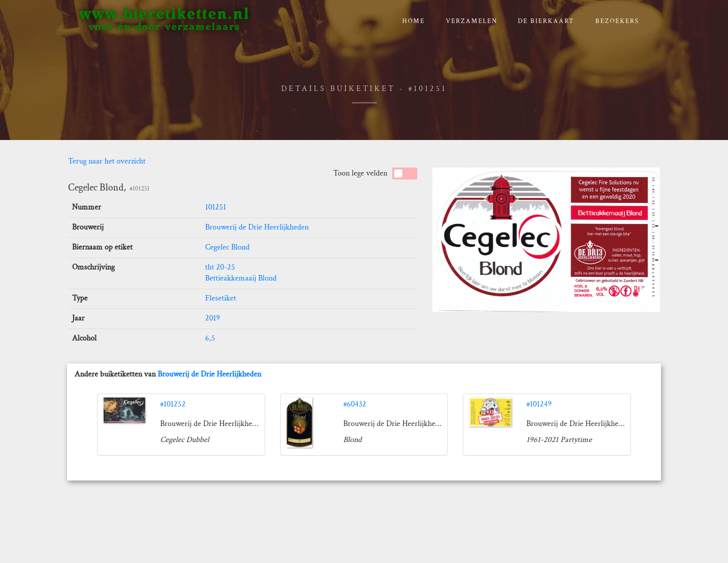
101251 (216, 207)
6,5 (210, 338)
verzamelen (472, 21)
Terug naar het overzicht (107, 161)
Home (414, 21)
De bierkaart (546, 21)
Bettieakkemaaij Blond (241, 278)
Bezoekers (617, 21)
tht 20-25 (220, 267)
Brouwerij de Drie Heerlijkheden (257, 227)
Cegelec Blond (227, 247)
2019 (213, 318)
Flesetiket (221, 298)
